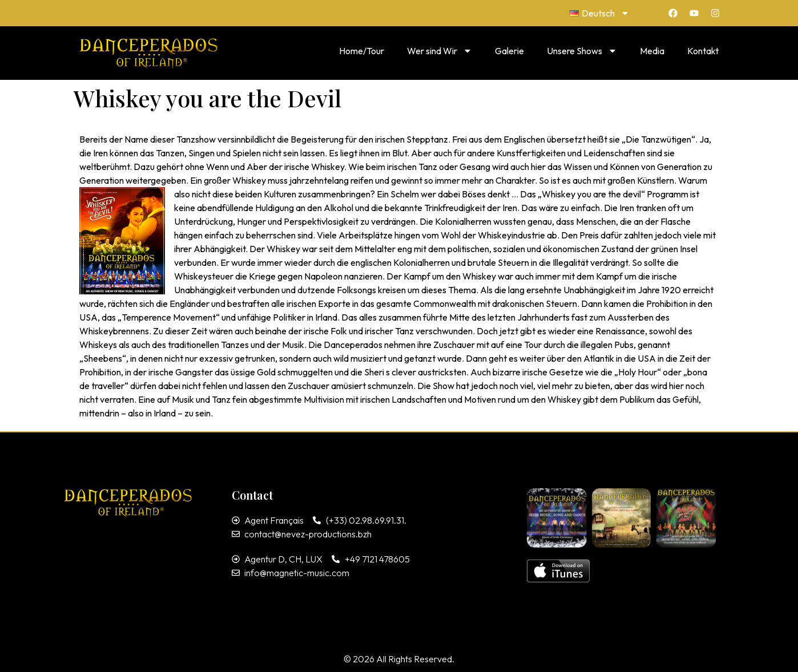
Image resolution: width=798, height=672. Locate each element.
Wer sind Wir (440, 51)
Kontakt (703, 51)
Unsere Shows (582, 51)
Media (652, 51)
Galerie (509, 51)
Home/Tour (362, 51)
